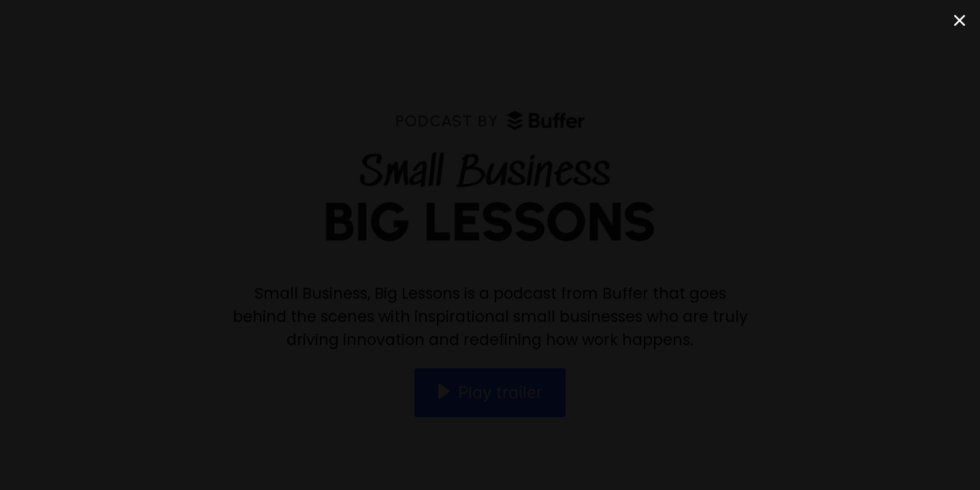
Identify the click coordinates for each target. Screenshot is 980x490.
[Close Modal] (960, 20)
